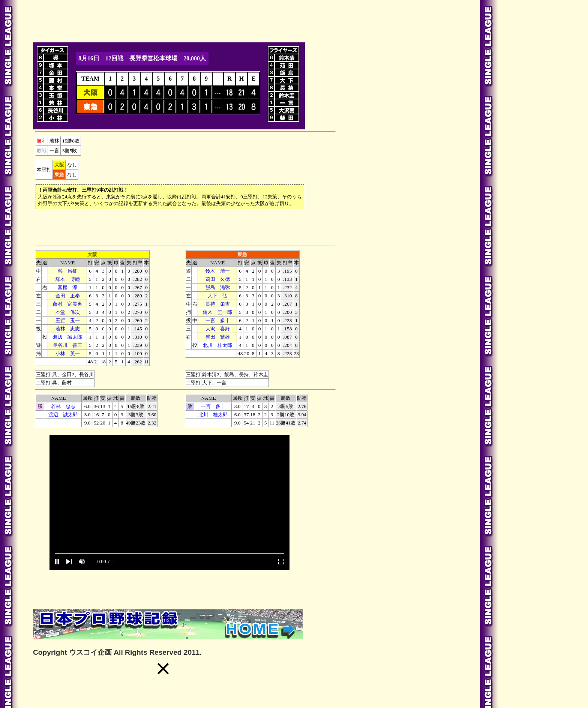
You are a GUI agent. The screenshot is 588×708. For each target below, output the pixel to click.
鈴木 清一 (218, 271)
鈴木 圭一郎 (217, 312)
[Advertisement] (169, 20)
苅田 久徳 (218, 279)
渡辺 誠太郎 (67, 337)
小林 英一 (68, 353)
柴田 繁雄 (218, 337)
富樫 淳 (67, 287)
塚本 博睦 (68, 279)
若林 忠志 (68, 329)
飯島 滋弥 (218, 287)
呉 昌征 (67, 271)
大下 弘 (217, 296)
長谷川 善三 (67, 345)
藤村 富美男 (67, 304)
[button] (163, 669)
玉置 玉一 (68, 320)
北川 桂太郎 (217, 345)
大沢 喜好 (218, 329)
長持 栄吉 (218, 304)
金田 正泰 (68, 296)
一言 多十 (218, 320)
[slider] (169, 553)
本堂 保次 (68, 312)
